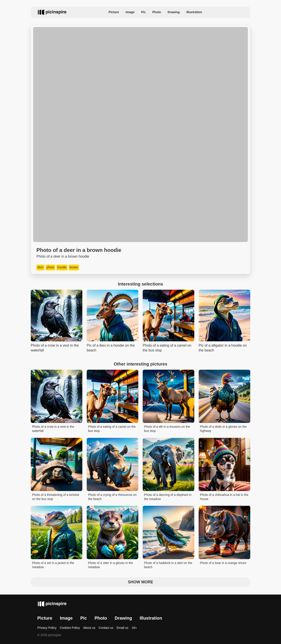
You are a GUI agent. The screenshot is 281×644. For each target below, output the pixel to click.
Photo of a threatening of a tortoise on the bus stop (56, 497)
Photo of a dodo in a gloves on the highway (223, 429)
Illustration (194, 12)
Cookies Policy (70, 628)
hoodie (62, 267)
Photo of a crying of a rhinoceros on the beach (112, 497)
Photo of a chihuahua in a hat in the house (224, 497)
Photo (157, 12)
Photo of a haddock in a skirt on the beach (168, 565)
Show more (141, 582)
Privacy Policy (47, 628)
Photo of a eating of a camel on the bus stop (112, 429)
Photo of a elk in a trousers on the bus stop (167, 429)
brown (74, 267)
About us (89, 628)
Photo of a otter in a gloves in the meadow (111, 565)
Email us (122, 628)
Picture (114, 12)
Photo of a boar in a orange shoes (223, 563)
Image (130, 12)
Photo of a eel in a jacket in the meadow (53, 565)
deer (40, 267)
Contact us (106, 628)
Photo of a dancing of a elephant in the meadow (168, 497)
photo (50, 267)
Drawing (174, 12)
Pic (143, 12)
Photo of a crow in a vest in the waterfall (53, 429)
